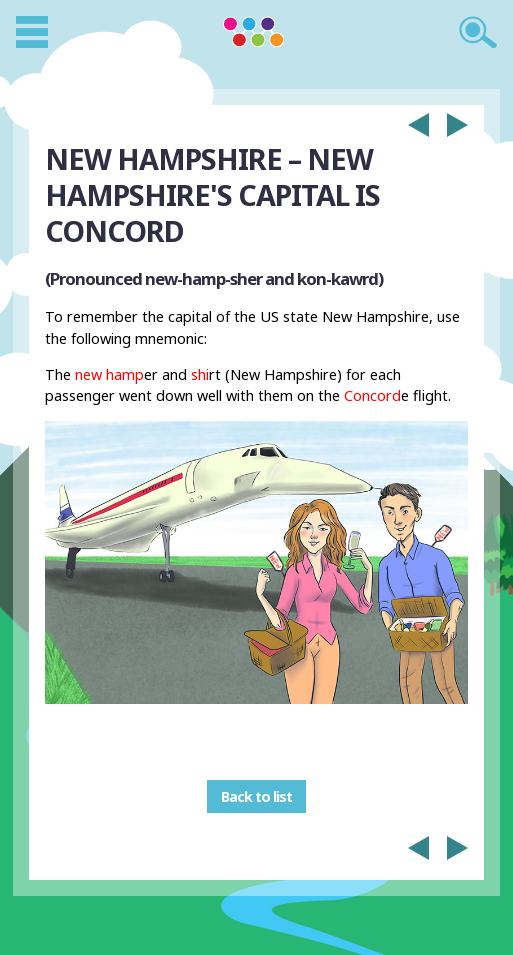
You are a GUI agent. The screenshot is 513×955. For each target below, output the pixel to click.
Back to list (256, 796)
